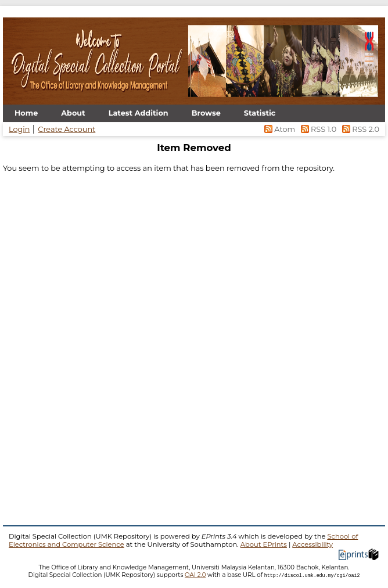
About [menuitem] (73, 113)
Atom (279, 129)
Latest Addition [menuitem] (139, 113)
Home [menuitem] (26, 113)
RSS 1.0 (317, 129)
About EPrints (264, 544)
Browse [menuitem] (206, 113)
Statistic (260, 113)
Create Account (67, 129)
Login (19, 129)
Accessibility (312, 544)
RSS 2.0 (359, 129)
